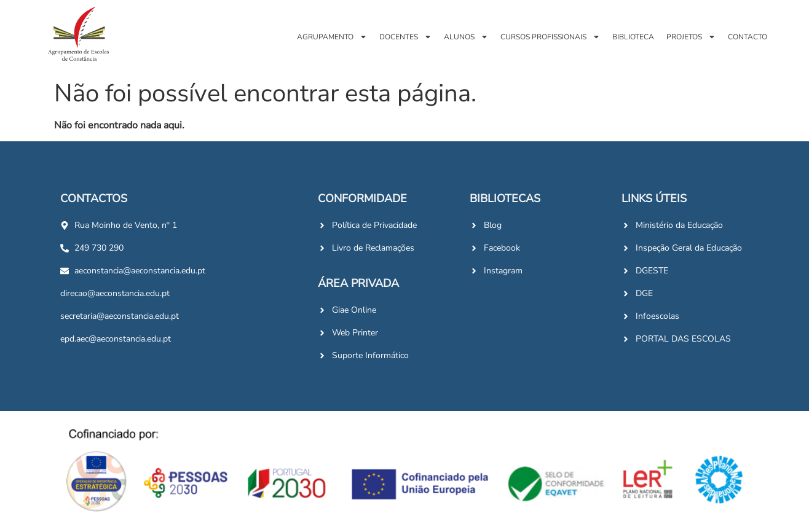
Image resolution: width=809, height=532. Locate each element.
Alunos (466, 37)
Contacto (748, 37)
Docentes (405, 37)
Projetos (691, 37)
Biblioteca (633, 37)
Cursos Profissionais (550, 37)
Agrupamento (332, 37)
